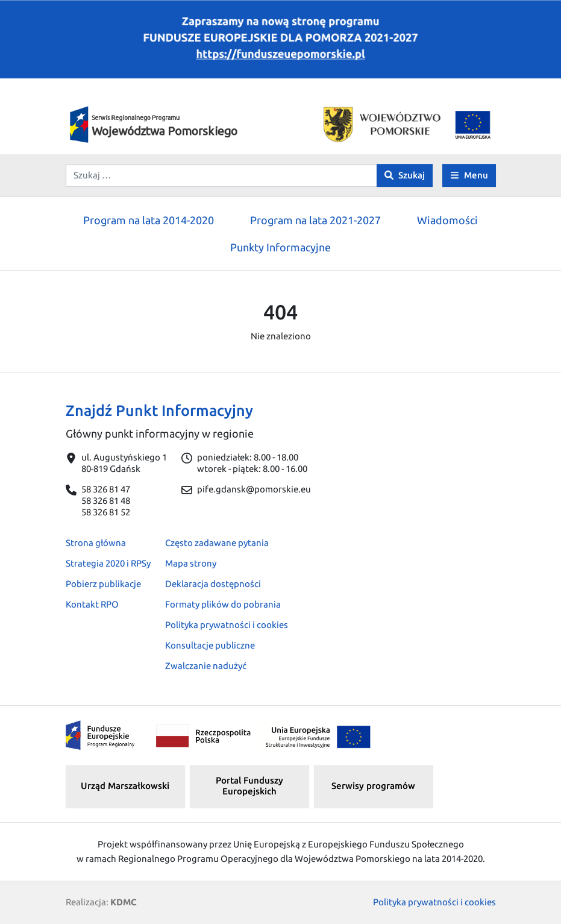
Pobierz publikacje (103, 584)
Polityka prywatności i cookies (227, 625)
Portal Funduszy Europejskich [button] (249, 786)
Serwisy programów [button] (373, 786)
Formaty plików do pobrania (223, 604)
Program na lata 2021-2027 (315, 220)
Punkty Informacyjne (280, 247)
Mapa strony (191, 563)
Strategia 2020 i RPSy (108, 563)
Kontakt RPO (92, 604)
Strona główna (96, 543)
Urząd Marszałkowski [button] (125, 786)
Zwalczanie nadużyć (206, 666)
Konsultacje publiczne (210, 645)
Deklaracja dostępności (213, 584)
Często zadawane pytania (217, 543)
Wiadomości (447, 220)
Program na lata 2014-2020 (149, 220)
